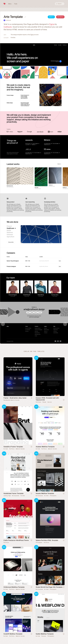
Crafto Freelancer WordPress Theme (16, 540)
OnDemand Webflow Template (14, 587)
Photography (53, 496)
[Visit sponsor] (31, 398)
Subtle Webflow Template (45, 634)
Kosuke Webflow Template (45, 493)
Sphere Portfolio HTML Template (47, 540)
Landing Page (7, 496)
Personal (44, 636)
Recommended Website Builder (12, 400)
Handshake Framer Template (14, 493)
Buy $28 (60, 17)
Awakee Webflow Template (45, 447)
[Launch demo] (64, 400)
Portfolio (13, 38)
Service (50, 402)
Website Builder (20, 449)
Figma (52, 24)
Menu (10, 4)
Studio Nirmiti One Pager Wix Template (49, 587)
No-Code (6, 449)
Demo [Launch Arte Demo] (51, 17)
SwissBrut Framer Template (13, 447)
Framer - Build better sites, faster (15, 398)
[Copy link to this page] (25, 17)
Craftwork (8, 20)
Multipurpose (16, 496)
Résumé (44, 402)
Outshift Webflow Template (13, 634)
